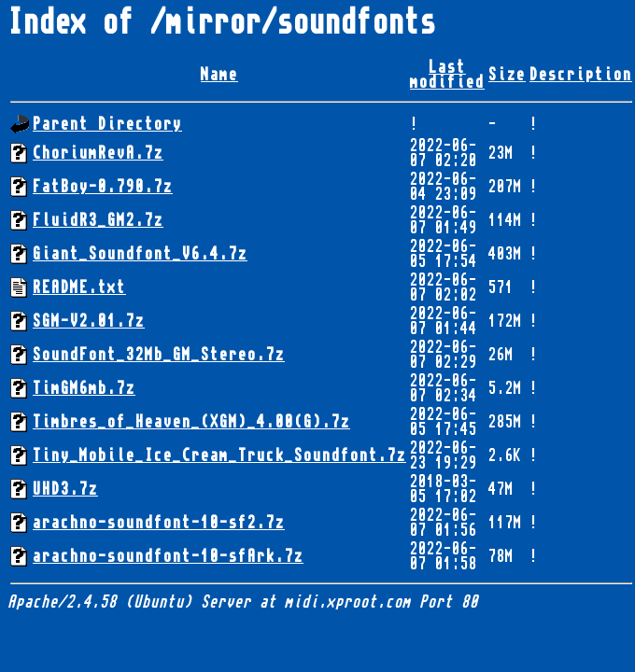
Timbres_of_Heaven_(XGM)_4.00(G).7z (191, 422)
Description (581, 75)
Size (507, 75)
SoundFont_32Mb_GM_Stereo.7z (159, 355)
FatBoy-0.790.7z (103, 187)
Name (219, 75)
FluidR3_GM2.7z (98, 220)
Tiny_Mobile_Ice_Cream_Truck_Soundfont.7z (219, 455)
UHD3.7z (65, 489)
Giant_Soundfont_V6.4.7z (140, 254)
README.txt (79, 287)
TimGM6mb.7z (84, 388)
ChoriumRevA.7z (98, 153)
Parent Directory (107, 124)
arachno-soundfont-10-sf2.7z (159, 523)
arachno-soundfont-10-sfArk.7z (168, 556)
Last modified (447, 75)
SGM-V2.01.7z (89, 321)
